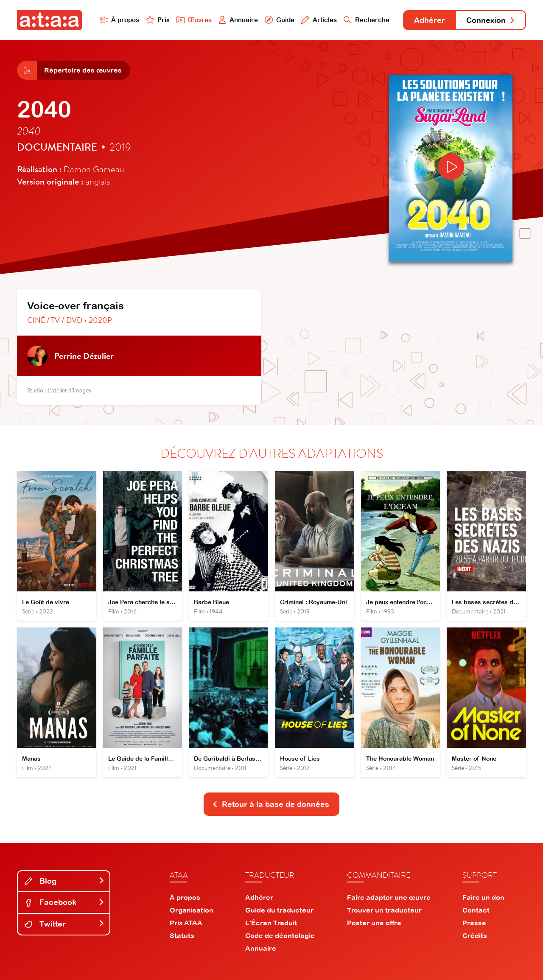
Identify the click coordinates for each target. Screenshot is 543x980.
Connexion (491, 20)
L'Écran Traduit (271, 923)
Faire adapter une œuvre (389, 897)
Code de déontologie (280, 935)
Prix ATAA (186, 923)
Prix (158, 20)
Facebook (64, 902)
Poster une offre (374, 923)
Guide (280, 20)
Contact (476, 910)
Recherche (367, 20)
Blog (64, 881)
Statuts (182, 935)
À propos (119, 20)
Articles (319, 20)
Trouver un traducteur (384, 910)
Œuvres (194, 20)
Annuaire (238, 20)
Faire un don (483, 897)
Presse (474, 923)
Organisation (192, 910)
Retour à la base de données (271, 804)
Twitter (64, 924)
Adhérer (430, 20)
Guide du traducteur (279, 910)
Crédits (475, 935)
